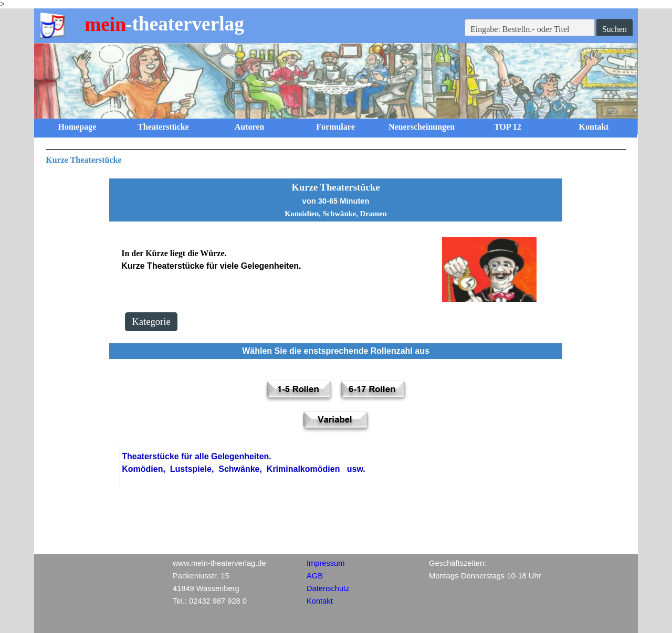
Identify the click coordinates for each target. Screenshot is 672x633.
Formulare (335, 127)
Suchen (615, 29)
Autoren (250, 127)
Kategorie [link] (151, 321)
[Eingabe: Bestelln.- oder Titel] (530, 29)
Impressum (325, 563)
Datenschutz (328, 588)
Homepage (77, 127)
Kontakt (594, 127)
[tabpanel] (336, 158)
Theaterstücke (163, 127)
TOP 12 (508, 127)
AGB (315, 576)
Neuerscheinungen (422, 127)
